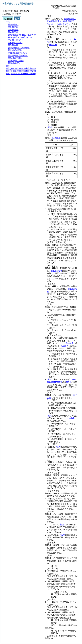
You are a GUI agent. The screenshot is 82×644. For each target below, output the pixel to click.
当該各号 (53, 45)
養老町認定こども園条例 (61, 21)
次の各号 (69, 343)
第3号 (69, 382)
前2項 (59, 447)
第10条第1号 (56, 271)
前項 (50, 127)
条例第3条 (57, 138)
